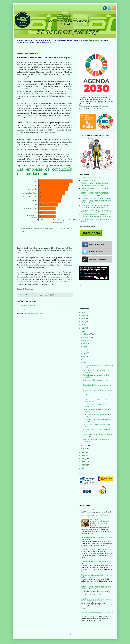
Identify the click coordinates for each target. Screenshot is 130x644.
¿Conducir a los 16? (87, 510)
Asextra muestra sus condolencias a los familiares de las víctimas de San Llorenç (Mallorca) (97, 207)
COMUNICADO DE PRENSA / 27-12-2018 (95, 193)
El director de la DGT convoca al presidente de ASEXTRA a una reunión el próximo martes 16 (96, 211)
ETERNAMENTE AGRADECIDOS (93, 186)
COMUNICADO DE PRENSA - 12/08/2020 (95, 183)
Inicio (46, 310)
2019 (83, 328)
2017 (83, 452)
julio (85, 350)
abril (85, 359)
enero (85, 448)
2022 (83, 319)
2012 (83, 468)
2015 (83, 459)
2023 (83, 315)
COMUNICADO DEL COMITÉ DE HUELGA (96, 549)
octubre (86, 340)
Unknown (29, 295)
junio (85, 353)
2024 (83, 312)
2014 (83, 462)
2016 (83, 456)
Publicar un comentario (27, 305)
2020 (83, 325)
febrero (86, 445)
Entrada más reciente (24, 310)
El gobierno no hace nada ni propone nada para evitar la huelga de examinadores (96, 600)
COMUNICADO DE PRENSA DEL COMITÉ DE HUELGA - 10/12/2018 (96, 588)
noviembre (87, 337)
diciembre (87, 334)
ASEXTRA (52, 42)
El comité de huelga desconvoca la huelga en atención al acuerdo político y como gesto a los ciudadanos (101, 523)
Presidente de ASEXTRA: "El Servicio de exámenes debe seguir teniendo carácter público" (97, 216)
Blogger (76, 634)
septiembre (87, 344)
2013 (83, 465)
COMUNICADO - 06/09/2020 (91, 178)
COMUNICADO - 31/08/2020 (91, 180)
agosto (86, 347)
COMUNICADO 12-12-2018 (90, 196)
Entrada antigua (67, 310)
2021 (83, 322)
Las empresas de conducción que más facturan (45, 171)
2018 (83, 331)
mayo (85, 356)
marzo (86, 363)
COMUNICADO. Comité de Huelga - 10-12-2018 (97, 198)
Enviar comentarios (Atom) (35, 314)
